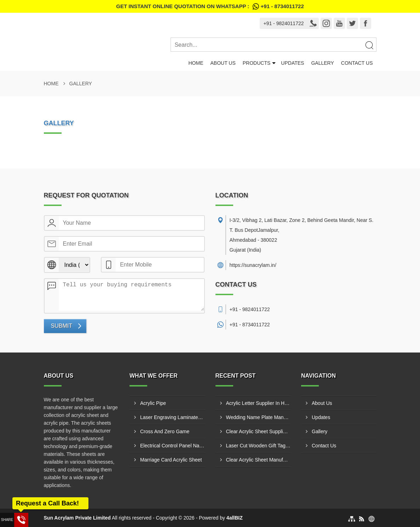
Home (196, 63)
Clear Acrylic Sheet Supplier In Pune (258, 431)
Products (257, 63)
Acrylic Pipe (153, 403)
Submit (62, 326)
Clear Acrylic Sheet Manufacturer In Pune (258, 460)
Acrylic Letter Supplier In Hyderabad (258, 403)
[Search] (369, 45)
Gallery (322, 63)
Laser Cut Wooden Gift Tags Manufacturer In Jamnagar (258, 446)
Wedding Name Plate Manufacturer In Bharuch (258, 417)
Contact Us (357, 63)
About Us (223, 63)
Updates (292, 63)
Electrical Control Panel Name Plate (172, 446)
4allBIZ (235, 518)
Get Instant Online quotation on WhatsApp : (210, 6)
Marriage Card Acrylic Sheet (171, 460)
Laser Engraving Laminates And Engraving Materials (172, 417)
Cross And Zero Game (165, 431)
